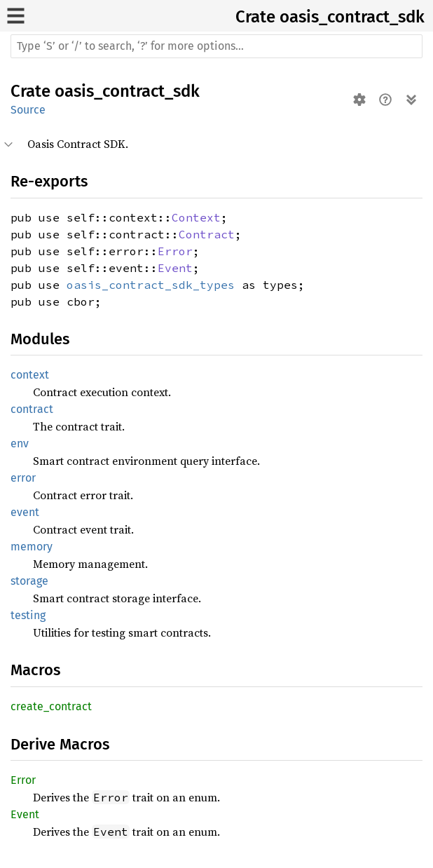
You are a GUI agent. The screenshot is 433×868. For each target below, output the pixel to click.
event (25, 512)
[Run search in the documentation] (216, 46)
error (23, 478)
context (30, 375)
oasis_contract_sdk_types (151, 285)
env (20, 443)
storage (29, 581)
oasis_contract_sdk (352, 17)
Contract (207, 234)
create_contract (51, 706)
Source (28, 110)
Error (175, 251)
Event (175, 268)
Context (196, 217)
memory (32, 547)
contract (32, 409)
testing (28, 615)
